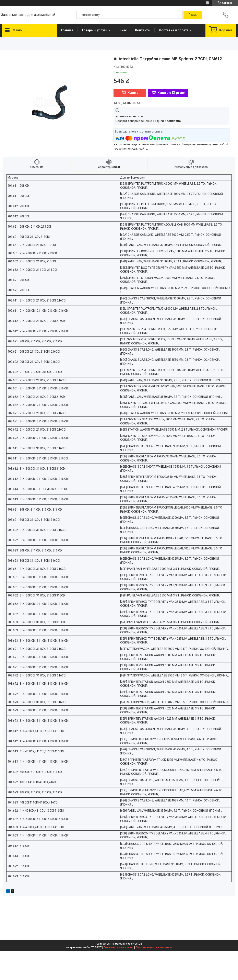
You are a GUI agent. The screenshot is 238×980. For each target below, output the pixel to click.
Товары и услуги (94, 30)
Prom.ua (137, 944)
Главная (67, 30)
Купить (133, 93)
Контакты (143, 30)
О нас (123, 30)
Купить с (171, 93)
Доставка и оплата (174, 30)
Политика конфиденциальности (154, 947)
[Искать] (193, 15)
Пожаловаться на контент (119, 947)
